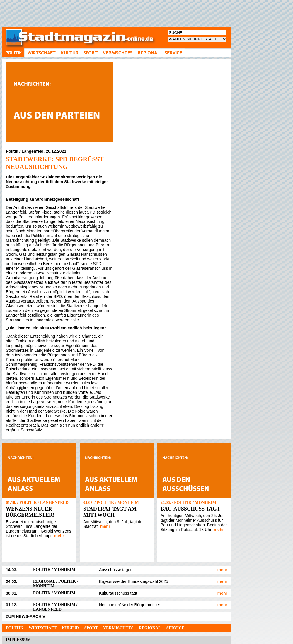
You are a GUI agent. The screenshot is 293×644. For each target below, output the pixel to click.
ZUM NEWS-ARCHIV (26, 616)
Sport (91, 628)
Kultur (70, 628)
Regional (150, 628)
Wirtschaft (43, 628)
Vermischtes (118, 628)
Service (176, 628)
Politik (15, 628)
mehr (59, 536)
